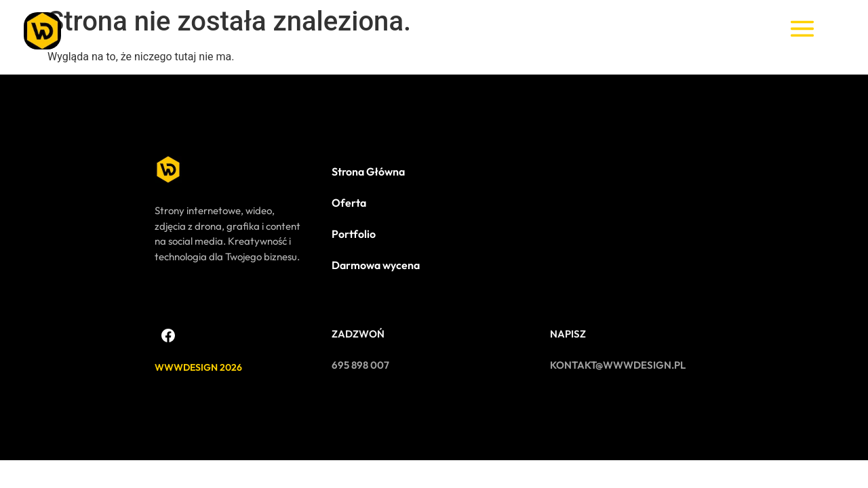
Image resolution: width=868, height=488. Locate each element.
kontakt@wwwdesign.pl (618, 365)
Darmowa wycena (376, 265)
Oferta (349, 203)
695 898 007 (360, 365)
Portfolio (354, 234)
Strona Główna (368, 171)
